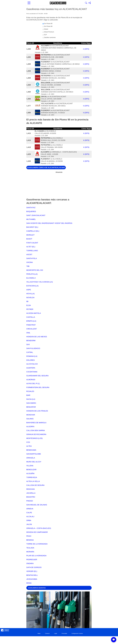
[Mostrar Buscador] (86, 3)
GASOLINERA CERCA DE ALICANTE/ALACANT (46, 167)
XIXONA (30, 262)
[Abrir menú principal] (29, 3)
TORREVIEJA (32, 477)
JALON (29, 524)
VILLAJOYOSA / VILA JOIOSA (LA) (40, 282)
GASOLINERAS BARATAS (37, 588)
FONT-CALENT (32, 243)
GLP (45, 35)
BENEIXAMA (31, 450)
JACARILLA (31, 493)
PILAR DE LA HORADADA (36, 556)
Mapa (39, 633)
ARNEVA (30, 509)
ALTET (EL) (31, 247)
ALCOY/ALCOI (32, 364)
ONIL (28, 333)
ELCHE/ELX (31, 278)
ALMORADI (31, 380)
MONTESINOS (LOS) (34, 438)
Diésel (45, 29)
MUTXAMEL (31, 219)
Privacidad (64, 633)
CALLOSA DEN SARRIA (36, 430)
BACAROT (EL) (32, 227)
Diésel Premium (48, 32)
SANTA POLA (32, 258)
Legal (56, 633)
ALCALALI (30, 517)
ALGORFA (30, 427)
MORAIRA (30, 552)
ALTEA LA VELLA (33, 481)
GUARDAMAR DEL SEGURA (37, 376)
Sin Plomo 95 (47, 24)
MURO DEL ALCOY (34, 462)
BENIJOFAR (31, 407)
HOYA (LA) (30, 294)
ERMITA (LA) (31, 321)
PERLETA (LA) (32, 274)
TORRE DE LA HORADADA (37, 544)
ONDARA (30, 563)
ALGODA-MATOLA (34, 313)
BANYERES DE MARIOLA (36, 423)
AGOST (29, 254)
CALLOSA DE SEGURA (35, 485)
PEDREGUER (32, 560)
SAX (28, 344)
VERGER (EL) (32, 571)
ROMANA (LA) (32, 356)
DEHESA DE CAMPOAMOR (37, 532)
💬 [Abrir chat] (114, 640)
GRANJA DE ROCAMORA (36, 434)
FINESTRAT (31, 325)
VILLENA (30, 466)
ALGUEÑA (30, 473)
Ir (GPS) (86, 49)
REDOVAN (31, 489)
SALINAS (30, 419)
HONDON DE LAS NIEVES (37, 337)
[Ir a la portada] (58, 3)
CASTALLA (31, 317)
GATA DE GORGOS (34, 567)
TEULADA (30, 548)
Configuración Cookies (77, 633)
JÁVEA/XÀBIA (32, 579)
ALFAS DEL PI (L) (33, 384)
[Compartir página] (90, 3)
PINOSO (30, 501)
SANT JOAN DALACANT (36, 215)
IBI (27, 301)
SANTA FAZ (31, 208)
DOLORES (31, 360)
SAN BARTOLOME (34, 454)
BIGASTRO (31, 497)
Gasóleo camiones (49, 37)
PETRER (30, 309)
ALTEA (29, 446)
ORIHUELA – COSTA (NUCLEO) (39, 528)
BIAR (28, 395)
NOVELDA (30, 298)
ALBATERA (31, 368)
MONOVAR (31, 415)
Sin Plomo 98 (47, 26)
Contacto (47, 633)
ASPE (29, 290)
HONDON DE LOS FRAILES (37, 411)
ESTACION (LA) (32, 286)
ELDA (29, 305)
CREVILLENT (32, 329)
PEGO (29, 536)
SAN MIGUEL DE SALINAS (37, 505)
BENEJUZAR (31, 470)
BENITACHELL (32, 575)
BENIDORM (31, 341)
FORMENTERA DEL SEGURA (38, 387)
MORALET (30, 235)
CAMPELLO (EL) (33, 231)
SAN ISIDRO (31, 403)
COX (28, 442)
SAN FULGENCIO (33, 348)
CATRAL (30, 352)
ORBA (29, 520)
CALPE (29, 513)
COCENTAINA (32, 372)
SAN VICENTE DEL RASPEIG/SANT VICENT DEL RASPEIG (49, 223)
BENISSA (30, 540)
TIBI (28, 266)
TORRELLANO (32, 251)
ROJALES (30, 391)
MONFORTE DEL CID (35, 270)
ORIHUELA (31, 458)
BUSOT (29, 239)
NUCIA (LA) (31, 399)
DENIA (29, 583)
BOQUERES (31, 211)
